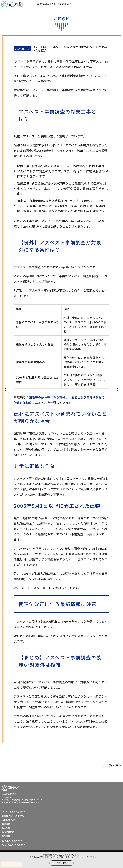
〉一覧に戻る (112, 765)
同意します (61, 863)
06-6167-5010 (14, 841)
